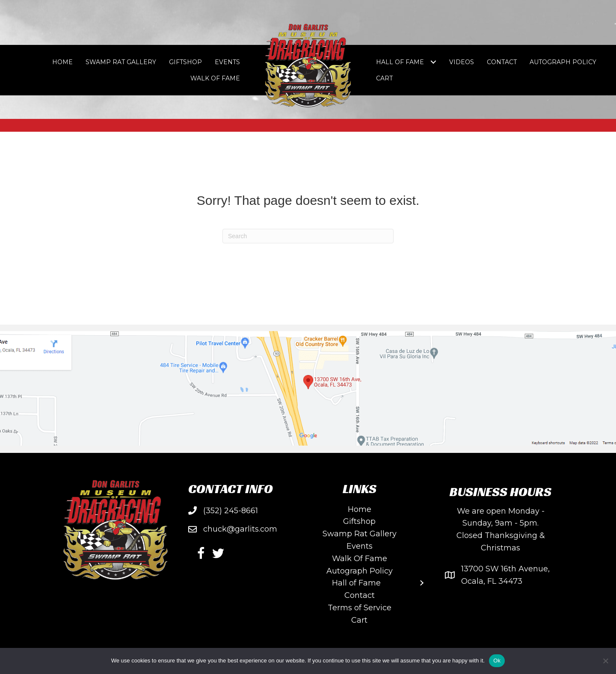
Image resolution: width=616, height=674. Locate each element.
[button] (201, 553)
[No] (605, 661)
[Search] (308, 236)
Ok (497, 661)
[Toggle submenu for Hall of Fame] (433, 62)
